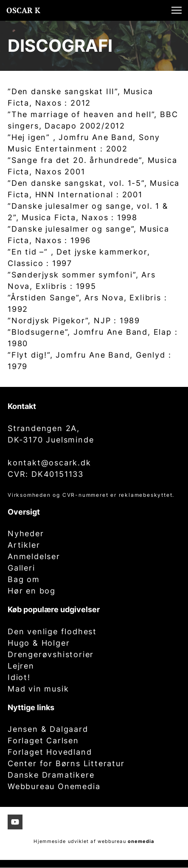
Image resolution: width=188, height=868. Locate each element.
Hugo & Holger (39, 643)
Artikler (24, 545)
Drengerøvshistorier (51, 654)
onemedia (141, 841)
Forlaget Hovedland (50, 752)
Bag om (24, 579)
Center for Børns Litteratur (66, 763)
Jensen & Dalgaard (48, 729)
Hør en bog (32, 591)
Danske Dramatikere (51, 775)
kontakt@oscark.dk (49, 463)
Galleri (21, 568)
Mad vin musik (38, 689)
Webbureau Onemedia (54, 786)
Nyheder (26, 533)
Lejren (21, 666)
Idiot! (19, 677)
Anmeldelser (34, 556)
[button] (177, 10)
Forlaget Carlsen (43, 741)
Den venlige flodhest (52, 631)
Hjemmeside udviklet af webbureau (80, 841)
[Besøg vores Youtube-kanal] (15, 822)
